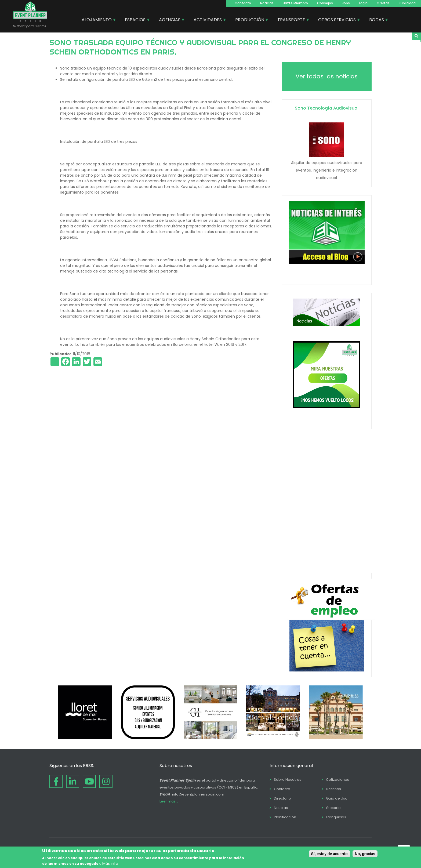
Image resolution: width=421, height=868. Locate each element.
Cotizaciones (337, 780)
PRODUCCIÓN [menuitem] (250, 20)
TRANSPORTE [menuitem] (291, 20)
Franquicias (336, 817)
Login (363, 3)
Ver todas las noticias (327, 76)
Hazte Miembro (295, 3)
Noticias (267, 3)
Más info (110, 863)
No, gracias (365, 854)
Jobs (346, 3)
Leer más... (169, 801)
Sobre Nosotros (288, 780)
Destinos (333, 789)
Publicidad (407, 3)
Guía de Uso (337, 798)
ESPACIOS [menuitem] (135, 20)
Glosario (333, 808)
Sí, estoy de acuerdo (329, 854)
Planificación (285, 817)
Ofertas (383, 3)
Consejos (325, 3)
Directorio (282, 798)
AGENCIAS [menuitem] (170, 20)
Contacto (243, 3)
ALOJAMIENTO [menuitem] (97, 20)
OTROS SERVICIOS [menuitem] (337, 20)
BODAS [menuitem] (377, 20)
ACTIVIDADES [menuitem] (208, 20)
